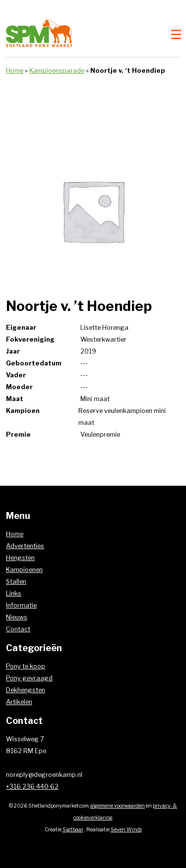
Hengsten (20, 558)
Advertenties (25, 546)
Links (14, 593)
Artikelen (19, 702)
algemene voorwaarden (118, 806)
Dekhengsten (26, 690)
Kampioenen (24, 570)
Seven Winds (126, 830)
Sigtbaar (73, 830)
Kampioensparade (57, 71)
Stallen (16, 582)
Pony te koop (26, 666)
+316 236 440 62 (32, 787)
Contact (18, 629)
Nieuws (17, 617)
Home (15, 71)
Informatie (21, 605)
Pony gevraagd (29, 678)
